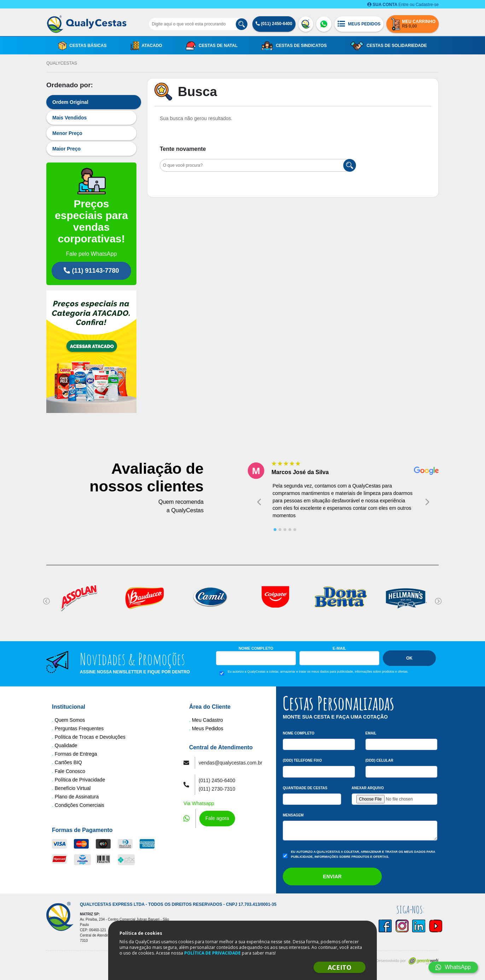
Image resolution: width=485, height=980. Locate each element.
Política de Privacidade (80, 780)
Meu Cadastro (208, 720)
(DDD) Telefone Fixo (302, 760)
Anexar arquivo (368, 788)
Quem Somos (70, 720)
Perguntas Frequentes (79, 728)
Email (371, 733)
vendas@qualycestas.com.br (230, 763)
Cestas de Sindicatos (294, 46)
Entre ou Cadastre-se (403, 5)
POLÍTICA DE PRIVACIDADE (212, 953)
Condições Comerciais (80, 805)
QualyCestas (62, 63)
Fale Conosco (70, 771)
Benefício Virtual (73, 788)
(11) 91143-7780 (91, 271)
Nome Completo (256, 648)
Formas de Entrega (76, 754)
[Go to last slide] (259, 502)
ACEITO (340, 967)
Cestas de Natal (212, 46)
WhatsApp (453, 967)
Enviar (332, 876)
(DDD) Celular (379, 760)
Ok (409, 658)
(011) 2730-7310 (217, 789)
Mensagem (293, 815)
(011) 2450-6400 (274, 24)
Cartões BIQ (68, 762)
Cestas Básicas (83, 46)
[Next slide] (427, 502)
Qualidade (66, 745)
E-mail (339, 648)
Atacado (146, 46)
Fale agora (217, 818)
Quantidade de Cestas (305, 788)
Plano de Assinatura (77, 797)
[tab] (275, 530)
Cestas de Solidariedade (388, 46)
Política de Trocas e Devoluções (90, 737)
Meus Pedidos (208, 728)
